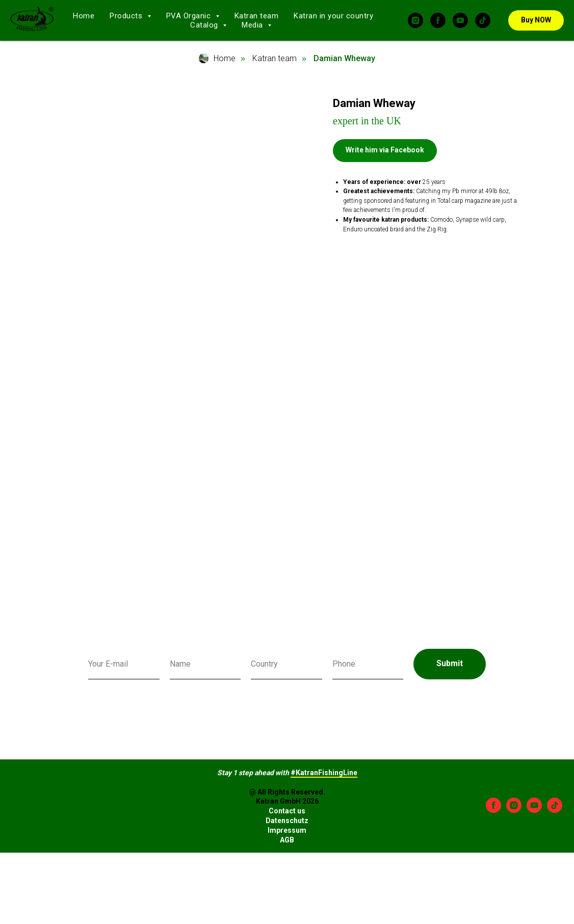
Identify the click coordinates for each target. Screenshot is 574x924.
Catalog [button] (205, 25)
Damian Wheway (344, 58)
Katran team (257, 16)
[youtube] (460, 20)
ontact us (290, 811)
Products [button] (127, 16)
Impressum (287, 830)
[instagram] (415, 20)
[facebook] (438, 20)
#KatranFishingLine (324, 773)
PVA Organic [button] (190, 16)
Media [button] (253, 25)
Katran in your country (333, 16)
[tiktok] (483, 20)
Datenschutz (287, 821)
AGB (287, 840)
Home (84, 16)
